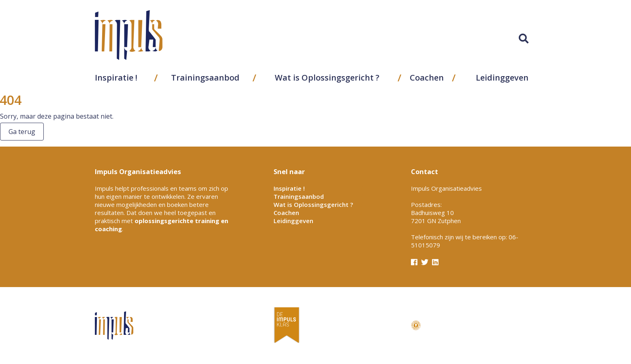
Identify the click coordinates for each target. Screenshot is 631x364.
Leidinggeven (502, 78)
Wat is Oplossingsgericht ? (327, 78)
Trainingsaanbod (205, 78)
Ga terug (22, 132)
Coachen (427, 78)
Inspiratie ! (116, 78)
